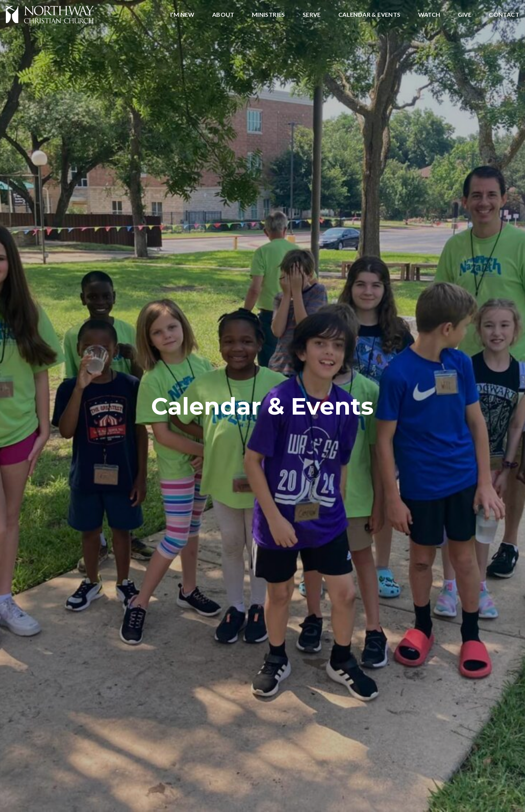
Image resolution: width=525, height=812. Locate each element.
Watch (429, 15)
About (223, 15)
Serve (312, 15)
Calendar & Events (370, 15)
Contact (504, 15)
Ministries (269, 15)
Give (465, 15)
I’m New (182, 15)
